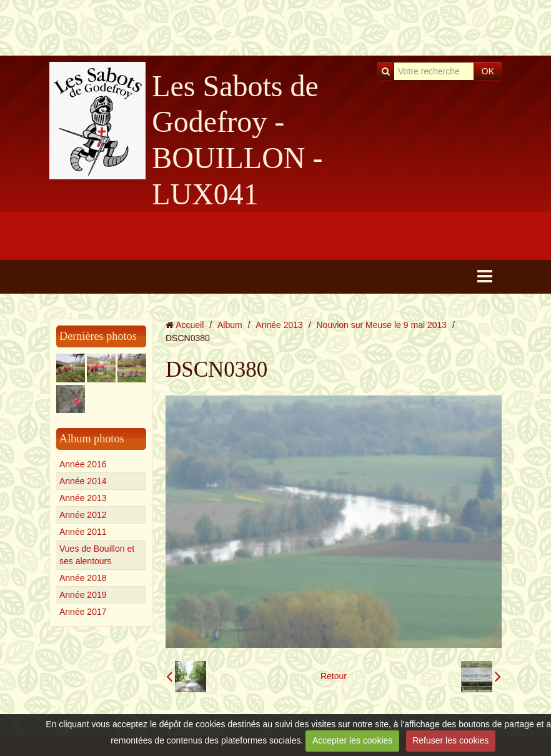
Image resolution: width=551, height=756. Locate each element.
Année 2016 (83, 464)
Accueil (190, 325)
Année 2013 (83, 498)
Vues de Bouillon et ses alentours (97, 555)
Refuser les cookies (450, 740)
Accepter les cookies (352, 740)
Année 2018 (83, 578)
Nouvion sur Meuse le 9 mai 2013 (382, 325)
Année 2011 (83, 532)
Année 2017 (83, 612)
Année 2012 (83, 515)
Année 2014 (83, 481)
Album (230, 325)
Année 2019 (83, 595)
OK (488, 71)
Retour (334, 676)
